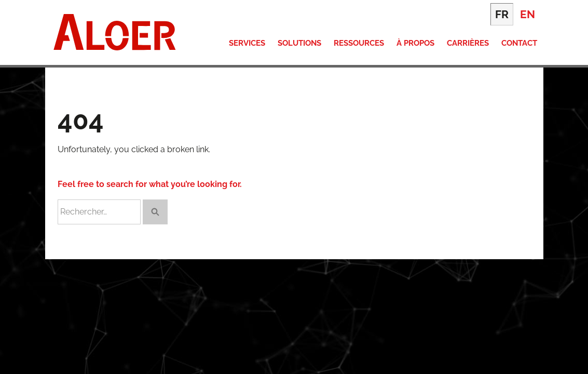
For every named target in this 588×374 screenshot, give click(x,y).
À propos (415, 43)
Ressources (359, 43)
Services (247, 43)
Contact (519, 43)
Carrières (468, 43)
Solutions (299, 43)
